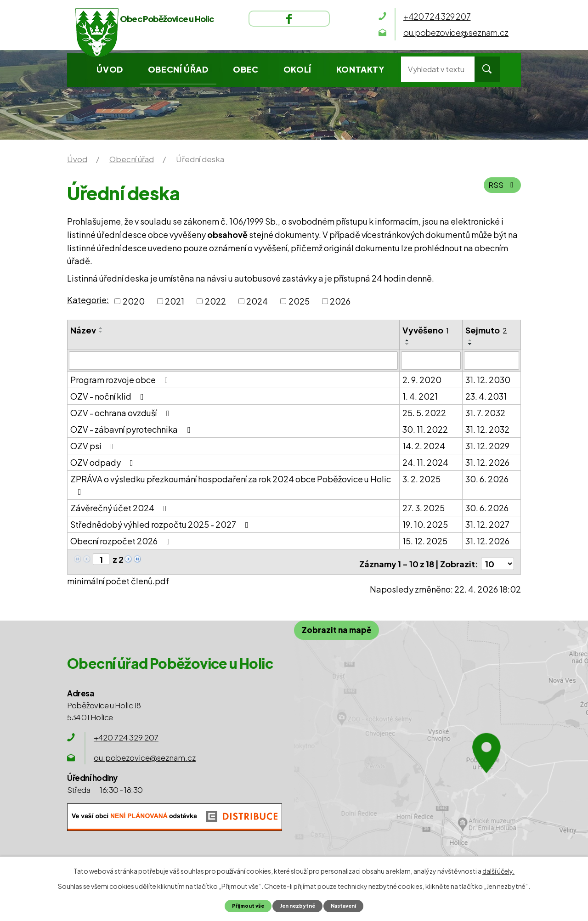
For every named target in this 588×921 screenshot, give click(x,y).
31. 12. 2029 (487, 445)
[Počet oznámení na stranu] (498, 559)
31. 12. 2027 (487, 523)
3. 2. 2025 (421, 478)
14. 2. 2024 (424, 445)
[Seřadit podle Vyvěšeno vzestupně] (407, 340)
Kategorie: (88, 300)
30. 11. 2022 (425, 428)
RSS (502, 189)
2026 (340, 301)
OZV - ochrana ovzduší (122, 412)
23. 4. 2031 (486, 395)
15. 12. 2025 (425, 540)
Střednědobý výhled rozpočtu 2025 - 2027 (161, 523)
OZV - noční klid (109, 395)
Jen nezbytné (297, 905)
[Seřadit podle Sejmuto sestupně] (470, 344)
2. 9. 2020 (422, 379)
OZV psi (94, 445)
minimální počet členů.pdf (118, 576)
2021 (175, 301)
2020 (134, 301)
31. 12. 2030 (488, 379)
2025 (299, 301)
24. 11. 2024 (425, 461)
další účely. (498, 870)
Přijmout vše (242, 905)
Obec (246, 69)
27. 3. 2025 (424, 507)
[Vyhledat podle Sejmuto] (492, 360)
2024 (257, 301)
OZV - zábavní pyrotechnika (132, 428)
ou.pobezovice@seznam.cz (145, 753)
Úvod (110, 69)
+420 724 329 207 (126, 733)
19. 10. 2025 (425, 523)
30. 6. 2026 (487, 478)
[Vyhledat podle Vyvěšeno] (431, 360)
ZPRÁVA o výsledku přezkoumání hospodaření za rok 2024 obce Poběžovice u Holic (231, 484)
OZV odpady (104, 461)
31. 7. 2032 (485, 412)
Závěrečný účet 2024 (120, 507)
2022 (215, 301)
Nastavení (349, 905)
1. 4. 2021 (420, 395)
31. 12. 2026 (487, 461)
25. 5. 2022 (424, 412)
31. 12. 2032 (487, 428)
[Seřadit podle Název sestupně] (101, 332)
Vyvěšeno (426, 330)
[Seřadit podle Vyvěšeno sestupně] (407, 344)
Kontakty (360, 69)
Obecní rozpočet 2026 (122, 540)
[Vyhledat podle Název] (233, 360)
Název (83, 330)
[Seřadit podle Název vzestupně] (101, 328)
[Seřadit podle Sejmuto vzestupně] (470, 340)
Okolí (297, 69)
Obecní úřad (178, 69)
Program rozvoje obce (121, 379)
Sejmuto (486, 330)
